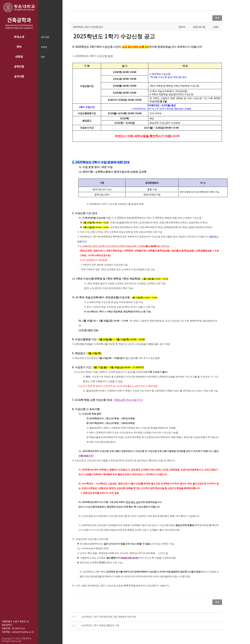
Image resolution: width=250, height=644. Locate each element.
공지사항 (19, 76)
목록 (217, 18)
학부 (19, 47)
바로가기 (128, 585)
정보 (43, 57)
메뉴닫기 (59, 59)
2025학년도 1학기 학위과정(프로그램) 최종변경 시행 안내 (109, 617)
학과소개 (19, 37)
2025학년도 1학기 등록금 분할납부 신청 (100, 625)
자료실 (44, 47)
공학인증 (19, 66)
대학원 (19, 57)
